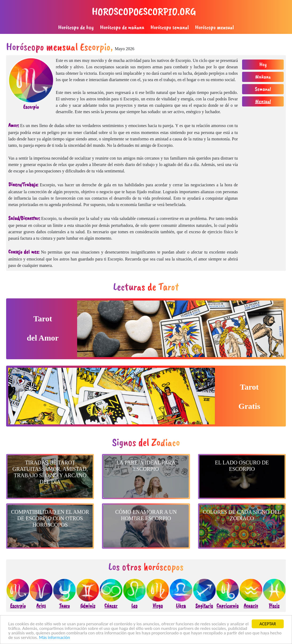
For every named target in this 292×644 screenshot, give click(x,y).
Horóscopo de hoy (76, 27)
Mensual (263, 101)
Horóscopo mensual (214, 27)
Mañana (263, 77)
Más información (54, 638)
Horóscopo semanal (170, 27)
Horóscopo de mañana (122, 27)
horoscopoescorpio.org (144, 11)
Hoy (263, 64)
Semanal (263, 89)
